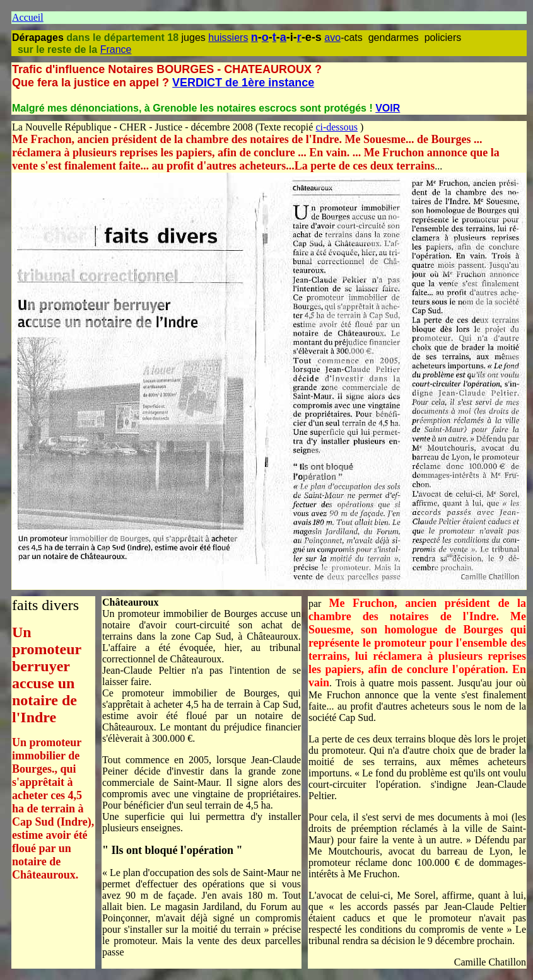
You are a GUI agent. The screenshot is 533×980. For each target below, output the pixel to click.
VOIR (388, 108)
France (116, 49)
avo (332, 37)
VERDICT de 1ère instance (243, 83)
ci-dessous (337, 127)
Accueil (28, 17)
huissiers (228, 37)
